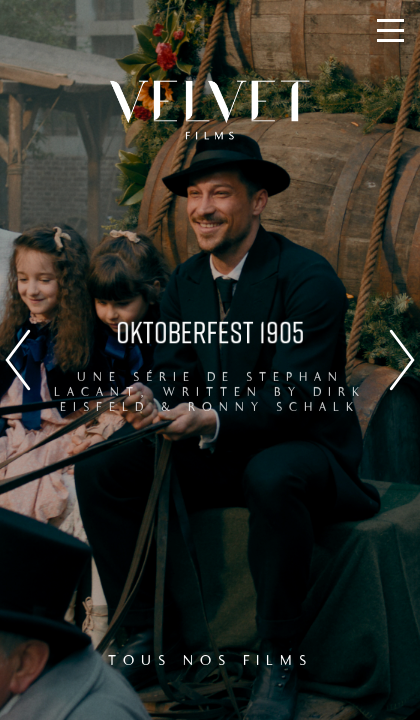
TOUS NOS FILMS (210, 661)
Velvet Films (210, 110)
